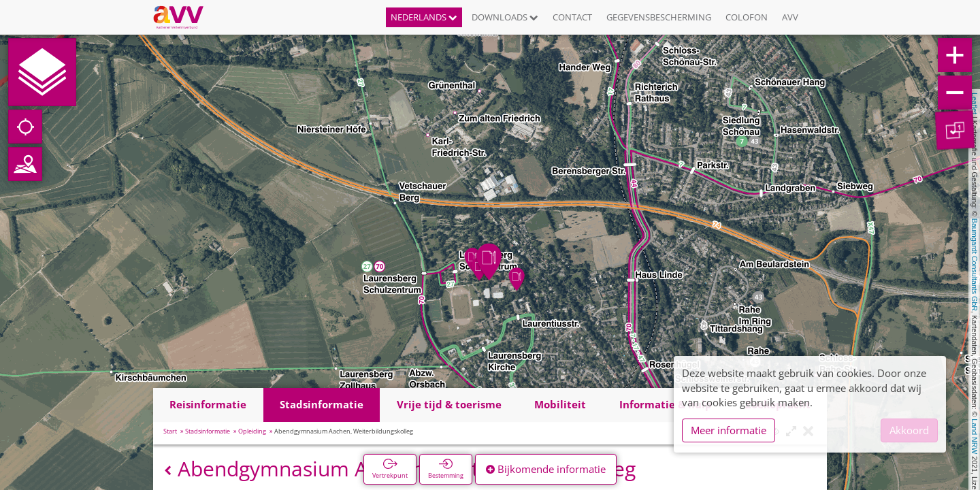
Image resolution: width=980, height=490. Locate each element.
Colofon (747, 17)
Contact (572, 17)
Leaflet (975, 103)
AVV (790, 17)
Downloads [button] (505, 17)
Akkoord (909, 430)
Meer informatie (729, 430)
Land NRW (975, 436)
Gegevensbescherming (659, 17)
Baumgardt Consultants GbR (975, 265)
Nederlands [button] (424, 17)
